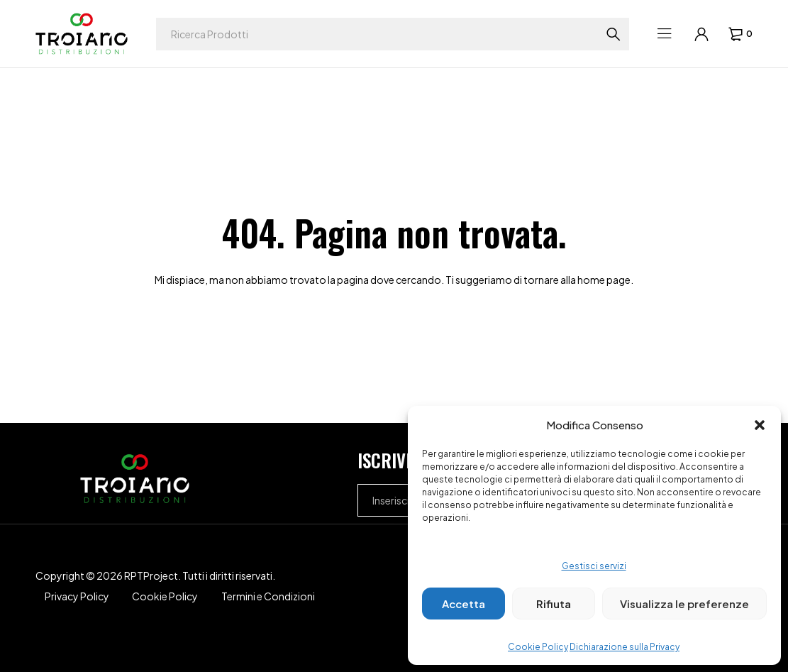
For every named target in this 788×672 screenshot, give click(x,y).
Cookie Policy (538, 647)
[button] (760, 425)
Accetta (464, 604)
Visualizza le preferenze (684, 604)
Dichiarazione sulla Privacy (625, 647)
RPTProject (151, 575)
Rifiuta (554, 604)
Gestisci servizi (594, 566)
